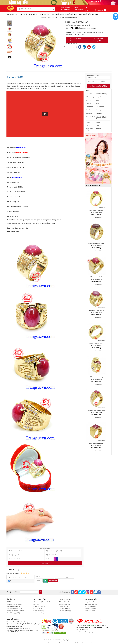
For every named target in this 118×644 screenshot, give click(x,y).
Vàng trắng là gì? (90, 602)
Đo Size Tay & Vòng (64, 606)
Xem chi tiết (98, 218)
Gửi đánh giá (53, 581)
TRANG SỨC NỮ (23, 14)
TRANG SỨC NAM (12, 14)
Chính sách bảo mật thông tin (14, 604)
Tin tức (87, 10)
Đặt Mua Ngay (76, 40)
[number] (73, 35)
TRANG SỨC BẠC (44, 14)
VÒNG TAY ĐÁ (83, 14)
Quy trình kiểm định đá (91, 606)
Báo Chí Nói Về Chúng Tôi (13, 606)
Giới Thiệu (9, 602)
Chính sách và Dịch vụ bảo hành (41, 602)
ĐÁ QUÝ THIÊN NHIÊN (71, 14)
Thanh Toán (36, 604)
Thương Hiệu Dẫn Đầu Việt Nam (15, 611)
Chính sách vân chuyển (39, 611)
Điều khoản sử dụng (38, 613)
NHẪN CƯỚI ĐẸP (33, 14)
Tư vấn (116, 17)
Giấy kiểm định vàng (64, 609)
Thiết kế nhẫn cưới (64, 602)
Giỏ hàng (108, 10)
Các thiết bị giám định (91, 604)
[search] (53, 9)
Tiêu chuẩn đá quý (90, 611)
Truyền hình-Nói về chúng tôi (14, 609)
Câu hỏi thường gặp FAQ (13, 613)
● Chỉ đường (18, 626)
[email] (29, 592)
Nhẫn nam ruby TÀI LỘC (15, 77)
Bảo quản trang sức (64, 604)
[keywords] (33, 9)
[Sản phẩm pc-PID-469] (98, 159)
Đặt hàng (45, 563)
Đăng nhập (98, 10)
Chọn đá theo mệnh (91, 609)
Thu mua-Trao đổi (38, 609)
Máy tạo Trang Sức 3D (39, 606)
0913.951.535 (98, 40)
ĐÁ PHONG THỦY (93, 14)
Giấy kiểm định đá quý (65, 611)
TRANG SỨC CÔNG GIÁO (57, 14)
